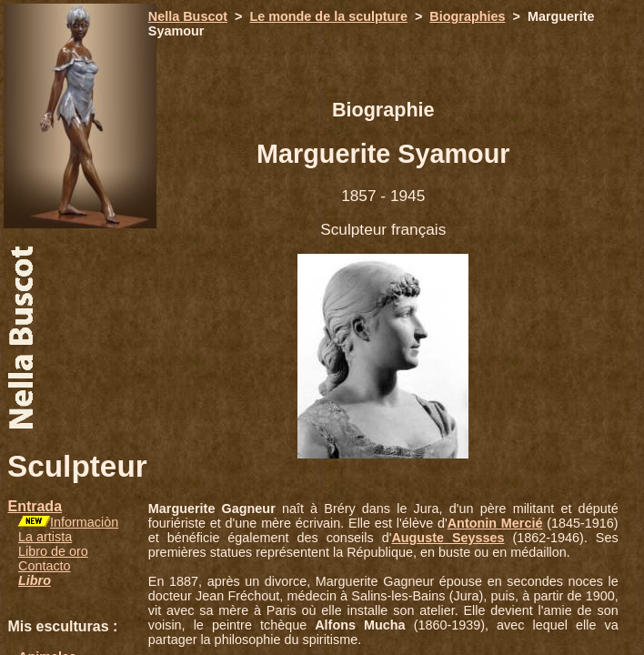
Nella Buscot (188, 16)
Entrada (35, 506)
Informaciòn (84, 522)
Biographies (467, 16)
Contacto (45, 566)
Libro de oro (53, 551)
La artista (45, 537)
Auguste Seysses (448, 538)
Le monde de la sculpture (328, 16)
